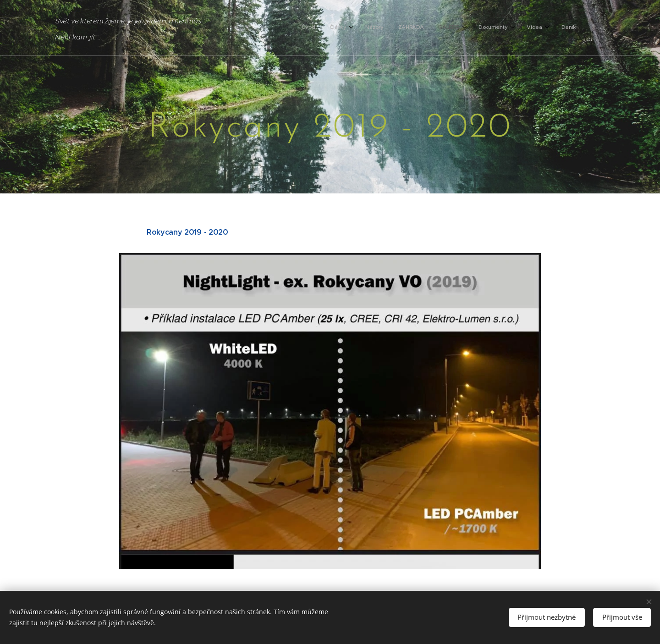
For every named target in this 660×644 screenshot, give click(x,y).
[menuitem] (457, 28)
